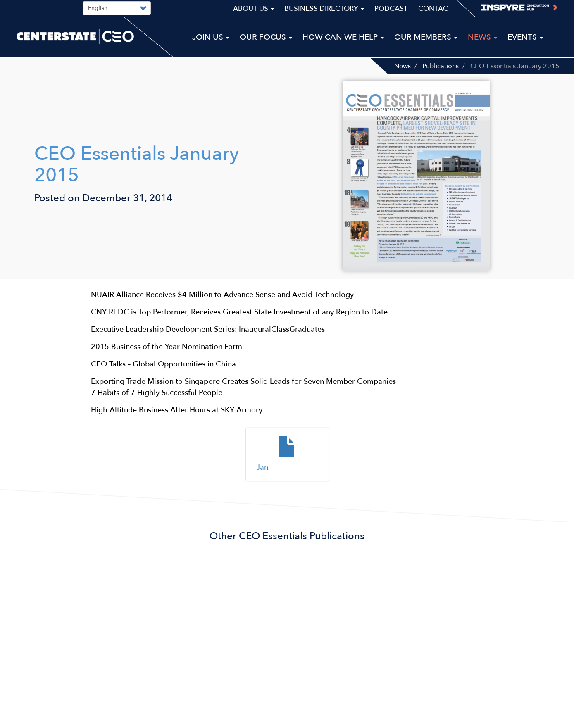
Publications (441, 66)
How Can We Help (343, 37)
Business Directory (324, 8)
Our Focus (266, 37)
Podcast (391, 8)
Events (525, 37)
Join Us (211, 37)
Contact (435, 8)
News (403, 66)
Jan (262, 467)
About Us (254, 8)
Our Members (426, 37)
